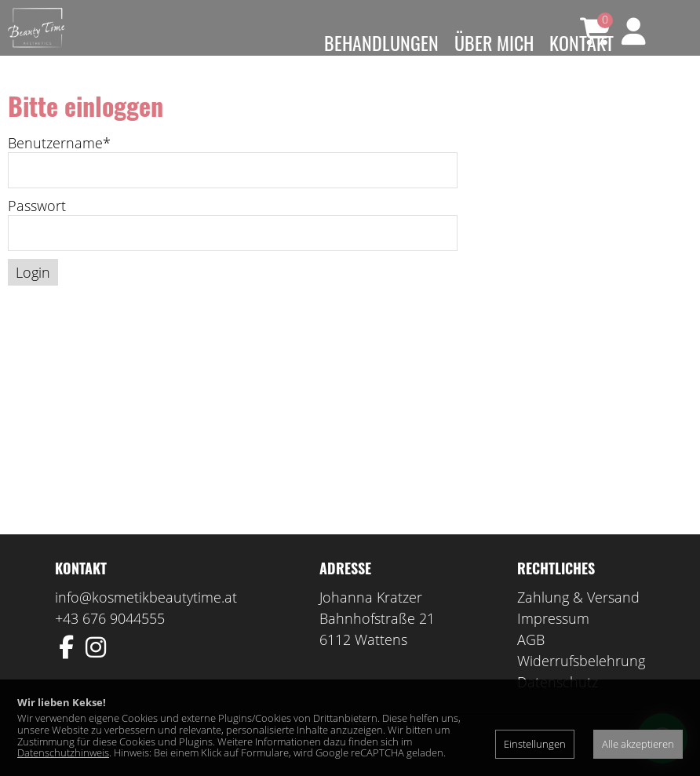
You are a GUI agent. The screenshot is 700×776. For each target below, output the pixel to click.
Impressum (553, 641)
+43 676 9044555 (110, 641)
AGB (531, 662)
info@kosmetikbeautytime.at (146, 620)
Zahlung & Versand (578, 620)
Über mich (494, 42)
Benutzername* (59, 166)
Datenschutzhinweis (63, 752)
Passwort (37, 228)
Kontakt (582, 42)
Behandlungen (381, 42)
